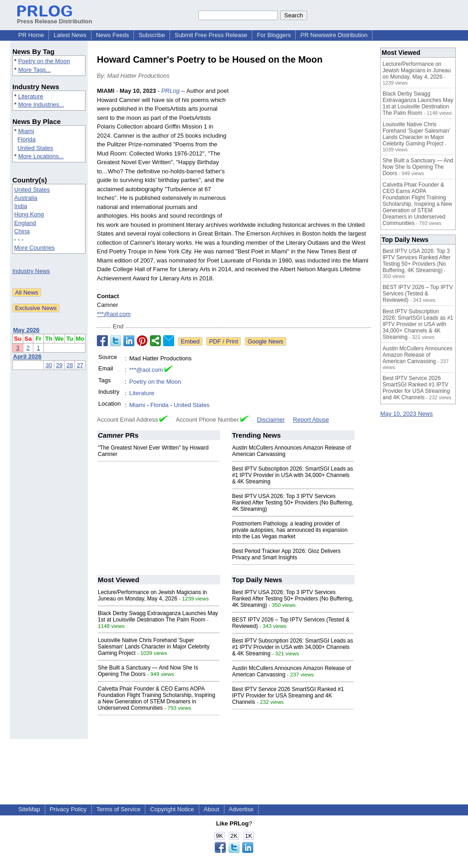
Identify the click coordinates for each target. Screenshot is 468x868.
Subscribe (152, 35)
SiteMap (29, 809)
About (212, 809)
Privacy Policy (68, 809)
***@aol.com (114, 314)
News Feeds (112, 35)
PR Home (31, 35)
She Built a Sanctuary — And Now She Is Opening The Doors (418, 167)
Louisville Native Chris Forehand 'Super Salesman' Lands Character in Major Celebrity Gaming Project (154, 647)
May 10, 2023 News (407, 414)
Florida (27, 139)
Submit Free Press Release (211, 35)
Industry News (31, 271)
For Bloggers (274, 35)
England (25, 223)
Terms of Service (119, 809)
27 (80, 365)
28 (69, 365)
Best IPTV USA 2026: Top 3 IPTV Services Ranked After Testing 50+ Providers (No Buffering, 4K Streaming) (293, 503)
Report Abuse (311, 420)
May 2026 (27, 330)
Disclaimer (271, 420)
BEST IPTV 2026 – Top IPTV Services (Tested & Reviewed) (418, 294)
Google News (266, 341)
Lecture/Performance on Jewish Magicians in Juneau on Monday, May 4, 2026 (152, 595)
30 (49, 365)
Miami (26, 131)
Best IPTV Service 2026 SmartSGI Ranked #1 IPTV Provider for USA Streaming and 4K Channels (288, 696)
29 (59, 365)
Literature (31, 96)
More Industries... (41, 104)
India (21, 206)
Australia (26, 198)
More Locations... (41, 156)
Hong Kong (29, 214)
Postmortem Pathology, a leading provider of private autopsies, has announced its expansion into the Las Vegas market (290, 530)
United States (35, 148)
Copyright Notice (172, 809)
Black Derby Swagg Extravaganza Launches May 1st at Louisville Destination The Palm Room (158, 616)
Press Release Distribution (55, 18)
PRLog (170, 91)
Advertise (241, 809)
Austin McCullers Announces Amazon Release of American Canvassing (417, 355)
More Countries (35, 248)
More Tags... (35, 70)
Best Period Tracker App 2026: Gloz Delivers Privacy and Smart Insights (286, 554)
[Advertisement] (303, 154)
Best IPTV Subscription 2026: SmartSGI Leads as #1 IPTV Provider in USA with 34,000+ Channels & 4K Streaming (293, 475)
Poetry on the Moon (44, 61)
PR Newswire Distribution (334, 35)
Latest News (70, 35)
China (22, 231)
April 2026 (27, 356)
